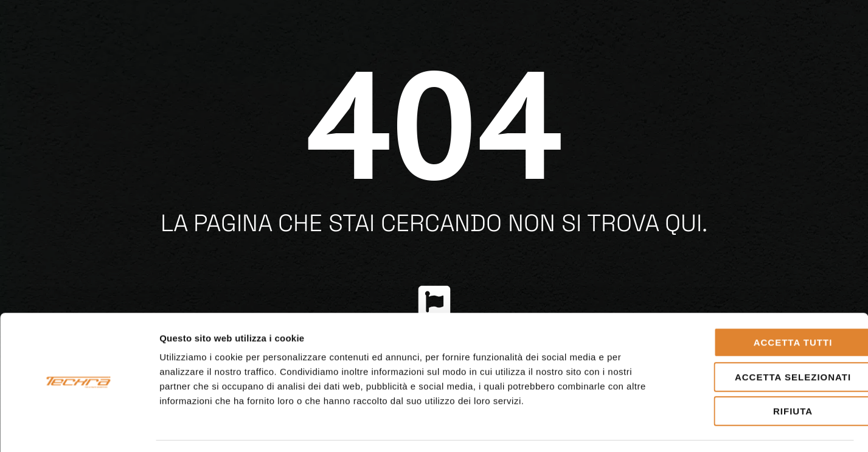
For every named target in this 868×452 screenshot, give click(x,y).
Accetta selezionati (766, 341)
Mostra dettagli (640, 428)
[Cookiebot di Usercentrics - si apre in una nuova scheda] (79, 428)
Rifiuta (766, 375)
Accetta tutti (766, 306)
